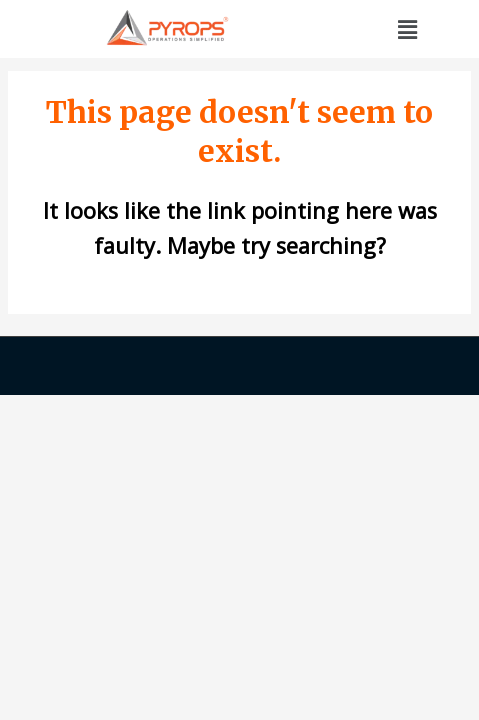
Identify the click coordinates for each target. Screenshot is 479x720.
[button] (407, 29)
